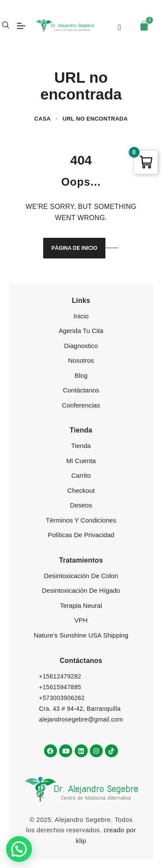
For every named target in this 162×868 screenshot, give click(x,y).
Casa (42, 119)
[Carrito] (144, 26)
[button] (19, 849)
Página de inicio (74, 248)
